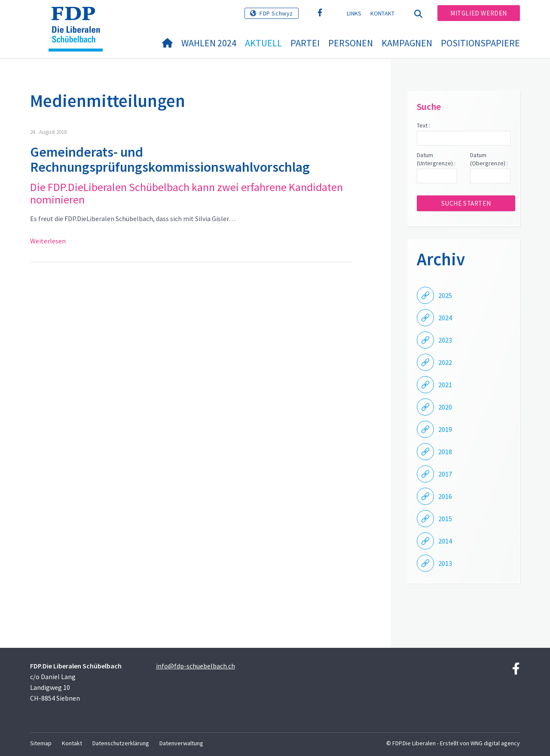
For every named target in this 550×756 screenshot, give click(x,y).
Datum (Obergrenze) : (489, 159)
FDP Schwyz (276, 13)
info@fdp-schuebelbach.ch (196, 666)
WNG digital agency (495, 743)
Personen (351, 43)
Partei (305, 43)
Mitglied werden (479, 13)
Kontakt (383, 13)
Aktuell (263, 43)
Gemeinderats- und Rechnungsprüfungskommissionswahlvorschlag (170, 159)
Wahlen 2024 (209, 43)
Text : (423, 125)
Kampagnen (407, 43)
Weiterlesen (48, 241)
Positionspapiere (480, 43)
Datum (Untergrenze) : (436, 159)
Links (354, 13)
